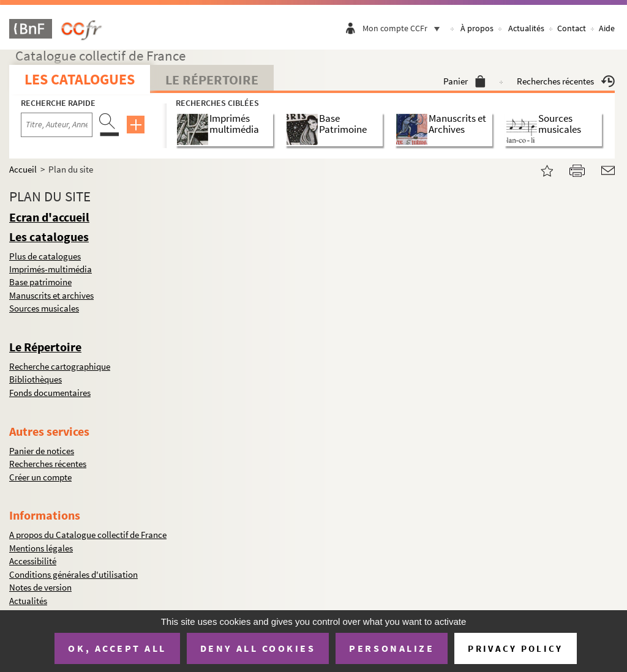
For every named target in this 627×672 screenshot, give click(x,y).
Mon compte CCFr (404, 28)
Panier (464, 81)
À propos (477, 28)
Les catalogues (80, 79)
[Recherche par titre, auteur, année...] (57, 125)
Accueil (23, 169)
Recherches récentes (566, 81)
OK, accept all (117, 648)
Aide (607, 28)
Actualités (526, 28)
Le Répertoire (212, 80)
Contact (572, 28)
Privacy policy (515, 648)
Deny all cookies (258, 648)
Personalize (392, 648)
